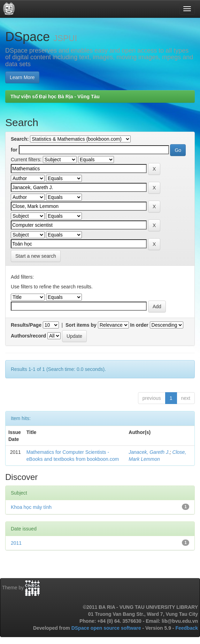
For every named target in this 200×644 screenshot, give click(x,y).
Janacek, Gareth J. (149, 452)
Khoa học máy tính (31, 507)
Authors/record (28, 336)
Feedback (187, 628)
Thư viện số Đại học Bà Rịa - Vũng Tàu (55, 96)
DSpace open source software (107, 628)
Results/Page (26, 325)
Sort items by (81, 325)
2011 (16, 543)
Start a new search (36, 256)
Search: (20, 139)
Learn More (22, 77)
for (14, 150)
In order (139, 325)
